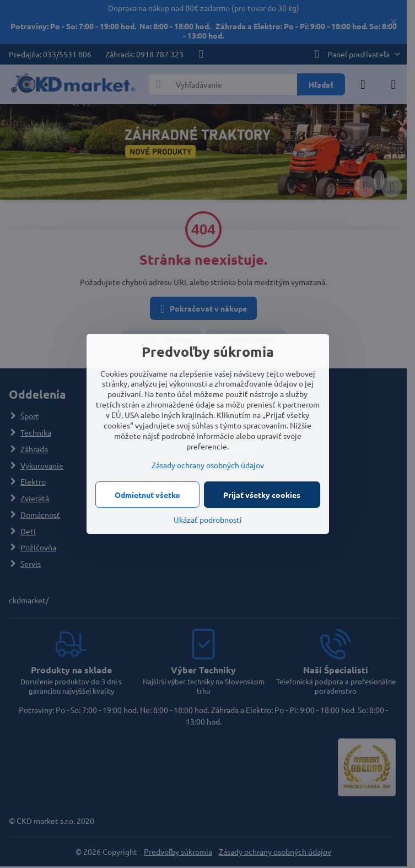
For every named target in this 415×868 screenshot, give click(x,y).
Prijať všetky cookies (262, 495)
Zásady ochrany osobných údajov (208, 465)
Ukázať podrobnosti (208, 519)
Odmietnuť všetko (147, 495)
